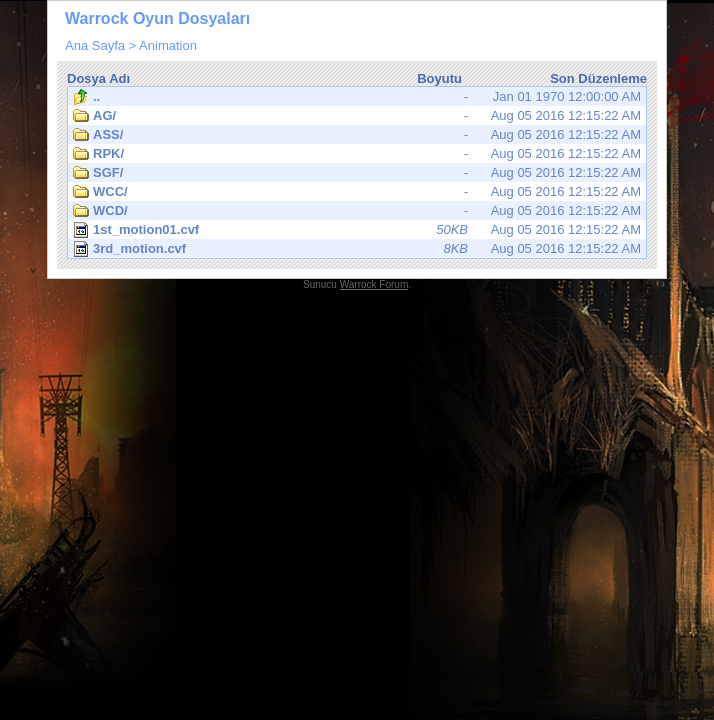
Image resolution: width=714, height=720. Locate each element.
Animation (168, 45)
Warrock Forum (374, 284)
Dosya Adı (98, 78)
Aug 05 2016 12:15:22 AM (357, 116)
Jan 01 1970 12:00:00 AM (357, 97)
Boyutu (439, 78)
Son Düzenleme (598, 78)
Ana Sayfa (95, 45)
